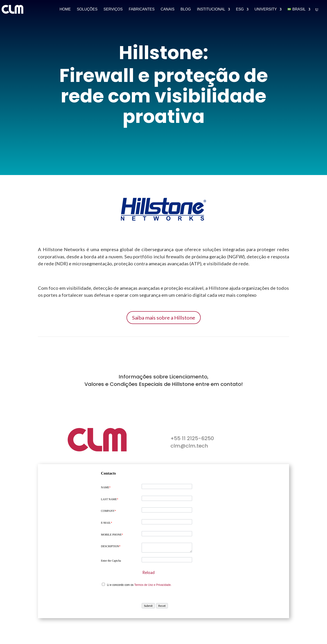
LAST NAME (110, 499)
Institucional (211, 9)
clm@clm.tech (189, 446)
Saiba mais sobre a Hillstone (164, 318)
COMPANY (108, 511)
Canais (168, 9)
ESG (240, 9)
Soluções (87, 9)
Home (65, 9)
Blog (186, 9)
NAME (106, 487)
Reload (148, 572)
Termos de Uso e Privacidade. (153, 585)
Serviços (113, 9)
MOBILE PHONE (112, 535)
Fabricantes (142, 9)
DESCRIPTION (111, 546)
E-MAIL (107, 523)
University (266, 9)
